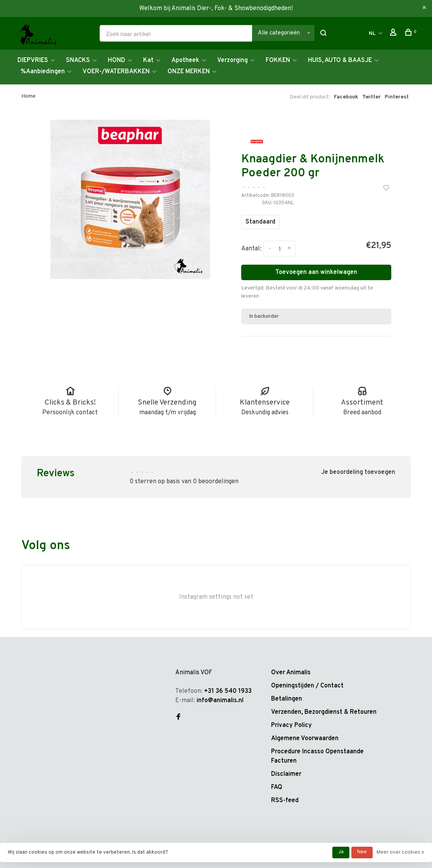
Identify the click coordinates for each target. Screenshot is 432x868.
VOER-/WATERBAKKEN (116, 72)
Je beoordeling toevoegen (358, 472)
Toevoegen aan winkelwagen (316, 272)
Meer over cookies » (400, 852)
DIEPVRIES (33, 60)
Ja (341, 852)
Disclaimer (286, 774)
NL (372, 34)
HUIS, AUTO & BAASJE (340, 60)
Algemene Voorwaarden (305, 739)
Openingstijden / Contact (307, 686)
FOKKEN (278, 60)
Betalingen (287, 699)
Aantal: (251, 249)
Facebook (346, 97)
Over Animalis (291, 673)
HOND (117, 60)
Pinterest (397, 97)
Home (29, 96)
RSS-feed (285, 801)
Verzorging (232, 60)
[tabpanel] (130, 199)
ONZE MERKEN (189, 72)
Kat (148, 60)
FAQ (277, 787)
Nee (362, 852)
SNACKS (78, 60)
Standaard (260, 222)
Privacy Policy (291, 725)
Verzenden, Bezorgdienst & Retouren (324, 712)
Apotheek (185, 60)
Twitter (372, 97)
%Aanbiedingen (43, 72)
